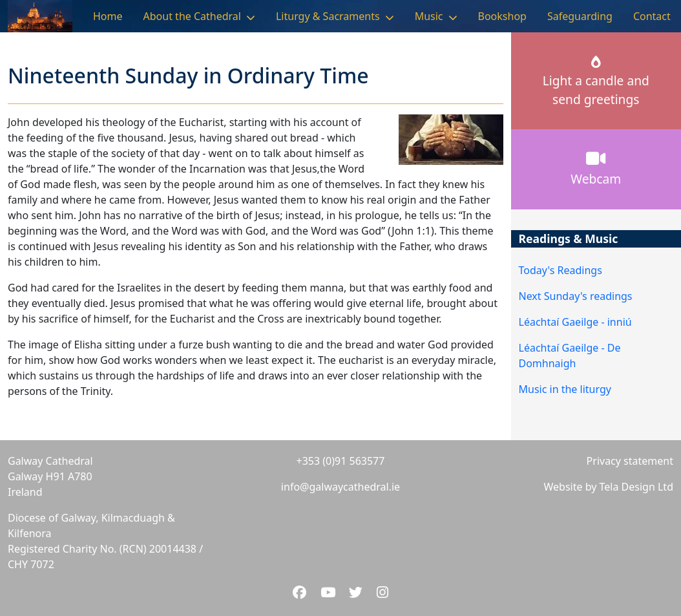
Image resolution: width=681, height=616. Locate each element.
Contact (652, 16)
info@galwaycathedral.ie (340, 487)
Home (108, 16)
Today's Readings (561, 270)
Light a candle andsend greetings (596, 82)
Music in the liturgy (565, 389)
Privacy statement (630, 461)
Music (429, 16)
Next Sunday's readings (576, 296)
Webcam (596, 169)
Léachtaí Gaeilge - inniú (575, 322)
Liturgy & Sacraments (328, 16)
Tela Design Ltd (636, 487)
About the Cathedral (192, 16)
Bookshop (502, 16)
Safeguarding (580, 16)
